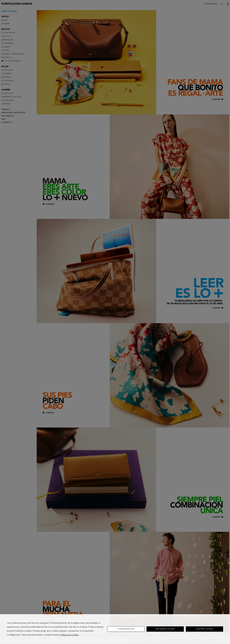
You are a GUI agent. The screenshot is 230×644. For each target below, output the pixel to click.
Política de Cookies (69, 635)
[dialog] (115, 629)
